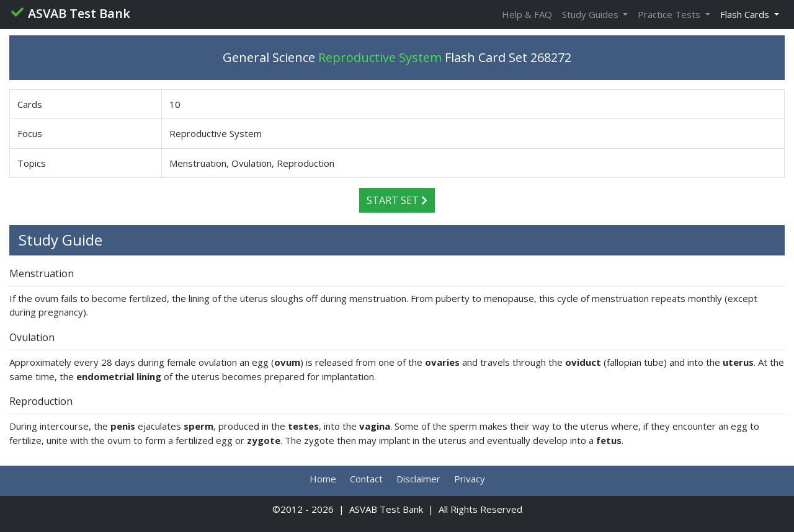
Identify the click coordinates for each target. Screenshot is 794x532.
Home (323, 479)
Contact (366, 479)
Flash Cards (746, 14)
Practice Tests (670, 14)
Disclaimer (418, 479)
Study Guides (591, 14)
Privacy (470, 479)
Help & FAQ (527, 14)
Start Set (397, 200)
